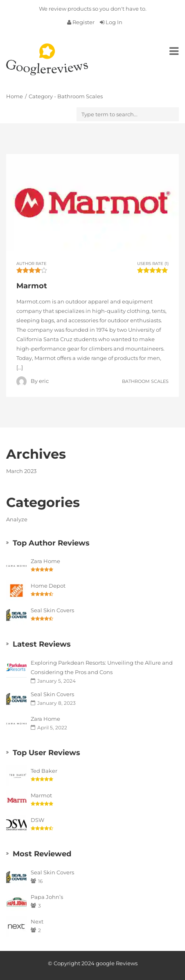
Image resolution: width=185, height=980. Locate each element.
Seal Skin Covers (52, 610)
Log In (111, 22)
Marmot (41, 795)
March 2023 (21, 471)
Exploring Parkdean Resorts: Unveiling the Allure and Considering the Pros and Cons (102, 667)
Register (81, 22)
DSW (37, 820)
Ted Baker (44, 771)
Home (15, 96)
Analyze (17, 519)
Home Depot (48, 586)
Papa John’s (47, 897)
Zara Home (45, 561)
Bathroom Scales (145, 381)
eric (44, 381)
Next (37, 921)
